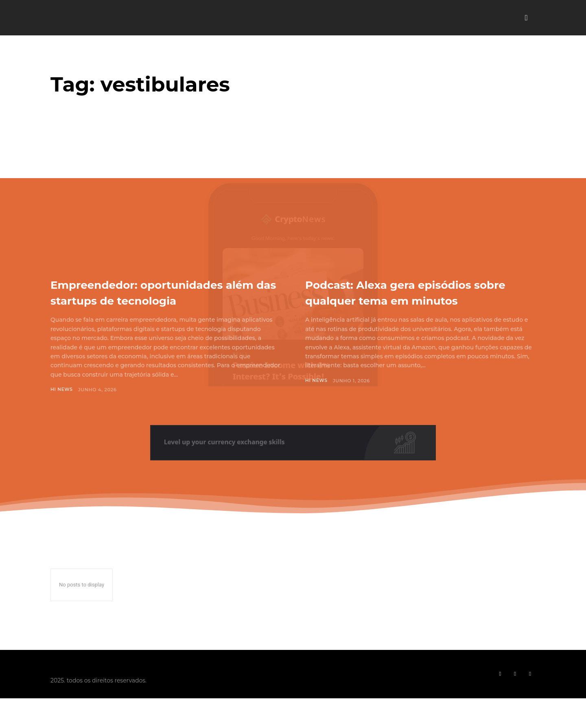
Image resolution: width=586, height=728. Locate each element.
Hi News (62, 405)
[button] (526, 18)
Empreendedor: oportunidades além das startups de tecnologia (162, 300)
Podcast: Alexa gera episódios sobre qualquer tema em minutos (413, 300)
